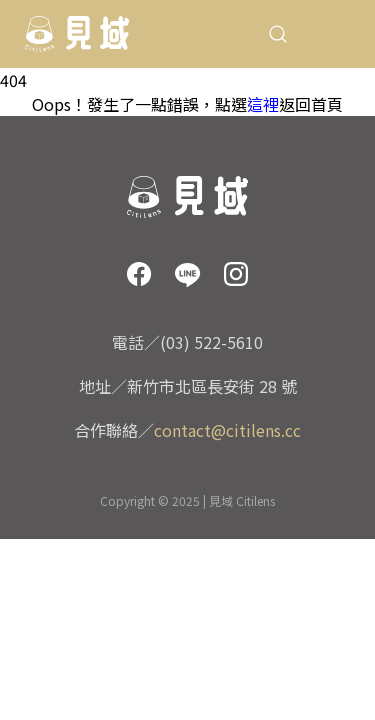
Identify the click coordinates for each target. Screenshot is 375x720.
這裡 (263, 104)
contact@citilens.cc (227, 430)
